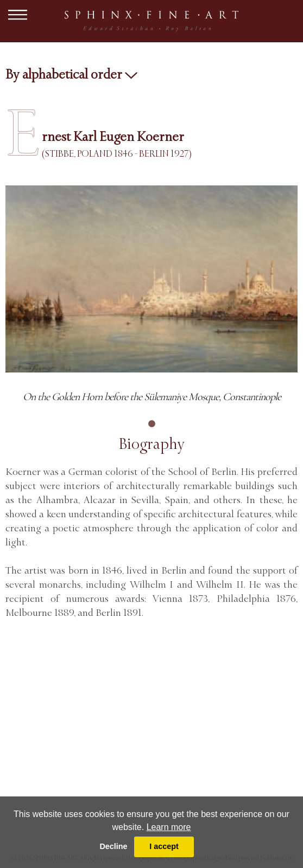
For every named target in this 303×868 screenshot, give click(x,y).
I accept (164, 846)
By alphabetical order (71, 74)
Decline (113, 846)
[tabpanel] (151, 295)
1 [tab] (151, 424)
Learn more (169, 827)
